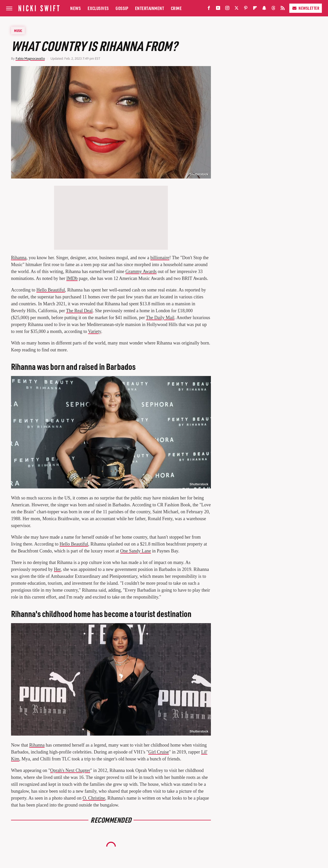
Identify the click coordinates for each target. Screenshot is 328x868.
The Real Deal (79, 311)
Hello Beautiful (51, 290)
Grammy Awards (141, 271)
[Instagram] (227, 9)
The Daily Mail (160, 318)
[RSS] (283, 9)
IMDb (72, 278)
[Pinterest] (246, 9)
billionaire (160, 258)
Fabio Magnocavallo (30, 59)
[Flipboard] (255, 9)
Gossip (122, 8)
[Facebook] (209, 9)
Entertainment (150, 8)
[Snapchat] (264, 9)
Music (18, 30)
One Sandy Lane (136, 551)
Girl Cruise (159, 752)
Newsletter (306, 8)
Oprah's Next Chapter (70, 770)
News (75, 8)
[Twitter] (237, 9)
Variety (95, 331)
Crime (176, 8)
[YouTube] (218, 9)
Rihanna (19, 258)
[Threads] (273, 9)
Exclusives (98, 8)
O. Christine (94, 798)
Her (57, 569)
